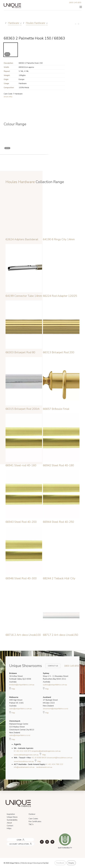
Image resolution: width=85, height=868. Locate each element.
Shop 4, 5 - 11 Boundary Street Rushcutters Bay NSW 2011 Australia (56, 678)
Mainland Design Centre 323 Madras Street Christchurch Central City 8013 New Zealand (22, 727)
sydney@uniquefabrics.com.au (55, 685)
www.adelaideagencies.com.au (26, 755)
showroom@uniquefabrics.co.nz (56, 709)
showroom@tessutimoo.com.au (60, 758)
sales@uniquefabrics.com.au (20, 709)
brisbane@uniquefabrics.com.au (22, 685)
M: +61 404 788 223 (54, 764)
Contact (10, 826)
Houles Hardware (35, 23)
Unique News (12, 817)
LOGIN (9, 839)
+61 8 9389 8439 (39, 758)
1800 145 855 (75, 3)
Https (9, 828)
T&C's (31, 824)
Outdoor (32, 814)
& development (38, 863)
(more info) (8, 97)
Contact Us (51, 666)
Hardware (13, 23)
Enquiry (71, 863)
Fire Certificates (35, 822)
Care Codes (33, 819)
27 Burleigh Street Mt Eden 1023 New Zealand (50, 701)
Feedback (60, 863)
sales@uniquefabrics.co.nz (20, 735)
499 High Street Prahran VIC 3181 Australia (16, 701)
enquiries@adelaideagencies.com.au (46, 751)
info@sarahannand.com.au (24, 767)
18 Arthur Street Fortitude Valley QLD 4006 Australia (20, 678)
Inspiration (11, 814)
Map (12, 688)
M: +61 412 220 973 (23, 751)
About (9, 823)
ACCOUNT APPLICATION (16, 843)
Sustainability (12, 820)
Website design (27, 863)
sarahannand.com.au (44, 767)
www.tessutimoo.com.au (24, 761)
